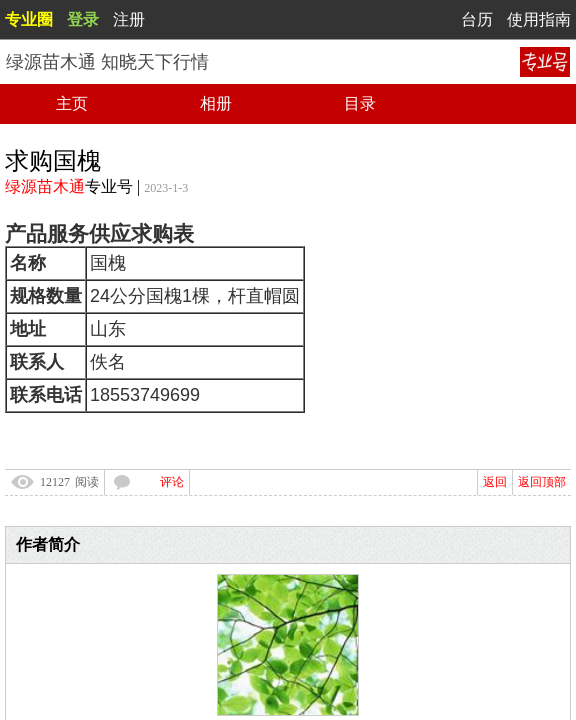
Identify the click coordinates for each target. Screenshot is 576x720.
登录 (83, 19)
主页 (72, 103)
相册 (216, 103)
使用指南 (539, 19)
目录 (360, 103)
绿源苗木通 (45, 186)
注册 (129, 19)
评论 (172, 482)
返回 (495, 482)
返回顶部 (542, 482)
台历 (477, 19)
